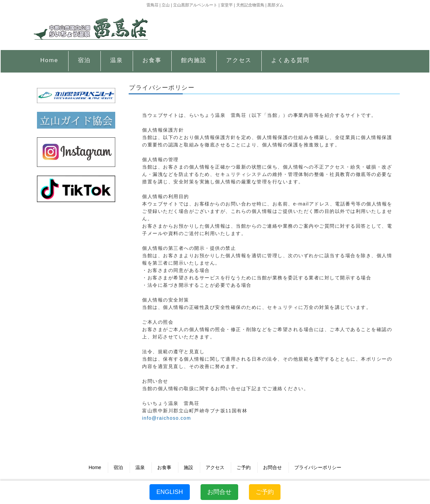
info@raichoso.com (167, 418)
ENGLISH (169, 492)
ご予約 (244, 467)
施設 (188, 467)
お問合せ (272, 467)
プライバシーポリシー (318, 467)
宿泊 (118, 467)
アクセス (215, 467)
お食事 (164, 467)
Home (95, 467)
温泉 (140, 467)
